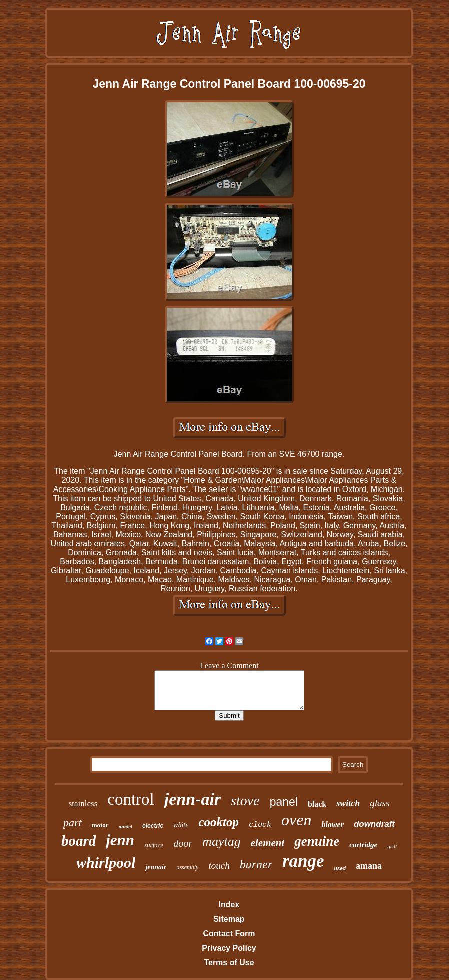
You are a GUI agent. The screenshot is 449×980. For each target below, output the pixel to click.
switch (348, 803)
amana (369, 866)
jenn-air (192, 799)
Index (229, 905)
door (183, 843)
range (303, 861)
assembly (187, 867)
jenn (120, 840)
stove (245, 800)
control (130, 799)
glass (380, 803)
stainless (83, 803)
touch (219, 866)
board (78, 841)
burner (256, 864)
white (181, 825)
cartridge (363, 845)
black (317, 804)
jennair (156, 867)
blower (332, 824)
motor (100, 825)
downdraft (374, 824)
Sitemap (229, 919)
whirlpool (106, 863)
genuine (317, 841)
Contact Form (229, 934)
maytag (221, 841)
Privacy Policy (229, 948)
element (268, 843)
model (126, 826)
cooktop (218, 822)
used (340, 869)
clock (260, 825)
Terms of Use (229, 963)
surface (154, 845)
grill (392, 846)
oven (296, 820)
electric (153, 826)
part (72, 822)
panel (284, 802)
